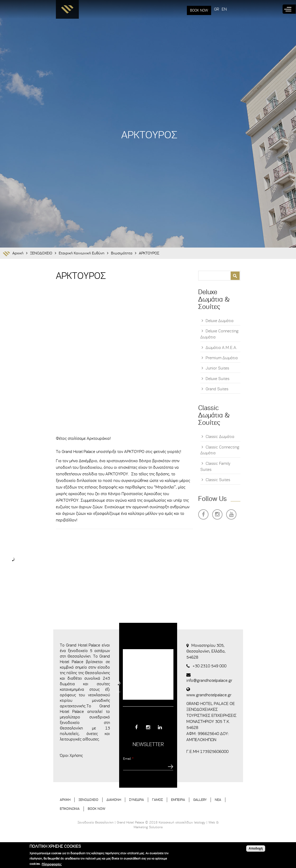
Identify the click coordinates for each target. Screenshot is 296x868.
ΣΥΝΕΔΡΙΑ (137, 800)
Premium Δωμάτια (222, 358)
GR (217, 9)
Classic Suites (218, 480)
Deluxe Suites (217, 379)
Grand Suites (217, 389)
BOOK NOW (199, 10)
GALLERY (200, 800)
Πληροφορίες (52, 864)
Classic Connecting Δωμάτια (220, 450)
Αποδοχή (256, 849)
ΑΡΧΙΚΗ (65, 800)
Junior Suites (217, 368)
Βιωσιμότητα (122, 253)
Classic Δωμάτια (220, 437)
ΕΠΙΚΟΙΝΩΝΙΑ (70, 809)
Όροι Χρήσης (71, 756)
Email (128, 759)
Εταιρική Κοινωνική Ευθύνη (82, 253)
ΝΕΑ (218, 800)
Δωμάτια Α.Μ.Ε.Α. (221, 348)
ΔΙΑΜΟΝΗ (114, 800)
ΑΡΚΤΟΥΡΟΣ (149, 253)
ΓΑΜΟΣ (157, 800)
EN (224, 9)
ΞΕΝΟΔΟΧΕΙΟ (41, 253)
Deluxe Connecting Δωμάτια (219, 334)
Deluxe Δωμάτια (220, 321)
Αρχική (18, 253)
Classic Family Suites (215, 467)
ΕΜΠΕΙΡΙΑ (178, 800)
